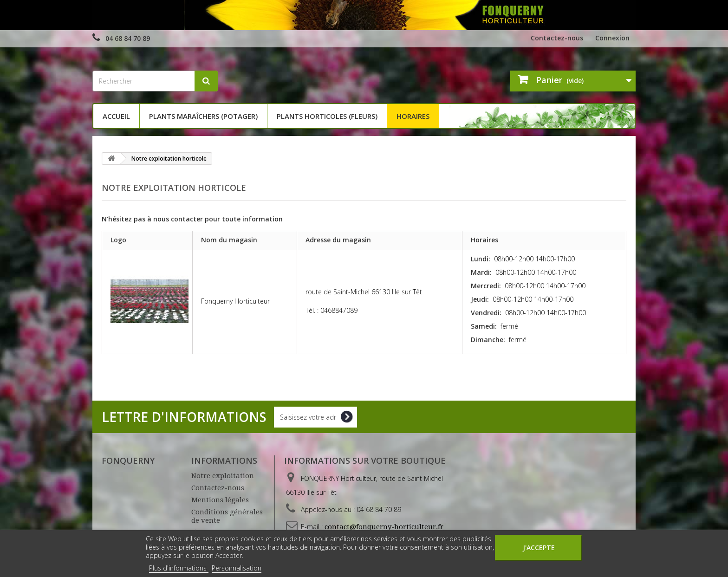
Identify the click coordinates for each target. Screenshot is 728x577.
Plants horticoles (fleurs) (327, 116)
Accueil (116, 116)
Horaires (413, 116)
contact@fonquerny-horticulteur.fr (384, 527)
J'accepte (539, 548)
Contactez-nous (557, 38)
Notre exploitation (223, 476)
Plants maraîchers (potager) (203, 116)
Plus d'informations (179, 568)
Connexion (612, 38)
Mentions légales (220, 500)
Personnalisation (237, 568)
